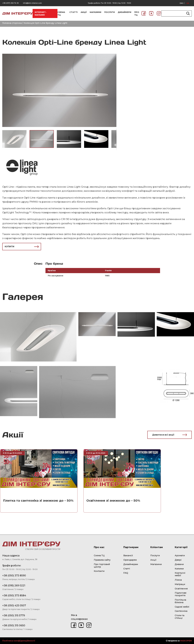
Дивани (179, 564)
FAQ (126, 573)
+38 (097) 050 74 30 (10, 3)
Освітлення (181, 589)
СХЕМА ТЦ (61, 13)
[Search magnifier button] (187, 13)
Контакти (99, 571)
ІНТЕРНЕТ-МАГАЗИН (41, 13)
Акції (153, 560)
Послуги (155, 555)
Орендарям (130, 560)
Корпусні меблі (180, 574)
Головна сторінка (12, 23)
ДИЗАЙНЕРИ (125, 12)
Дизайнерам (131, 564)
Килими (179, 569)
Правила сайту (102, 560)
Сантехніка (181, 611)
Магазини (156, 564)
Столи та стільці (180, 617)
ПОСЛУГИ (110, 12)
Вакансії (128, 555)
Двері (178, 560)
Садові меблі (182, 607)
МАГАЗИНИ (95, 12)
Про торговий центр (102, 566)
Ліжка (178, 580)
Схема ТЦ (99, 555)
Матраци (180, 584)
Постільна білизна (180, 601)
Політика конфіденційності (19, 641)
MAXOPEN (186, 641)
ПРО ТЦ (137, 13)
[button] (114, 56)
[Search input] (175, 13)
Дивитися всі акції (170, 435)
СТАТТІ (74, 12)
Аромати (180, 555)
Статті (127, 569)
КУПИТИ (22, 246)
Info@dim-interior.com (32, 3)
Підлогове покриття (181, 594)
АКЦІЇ (84, 12)
